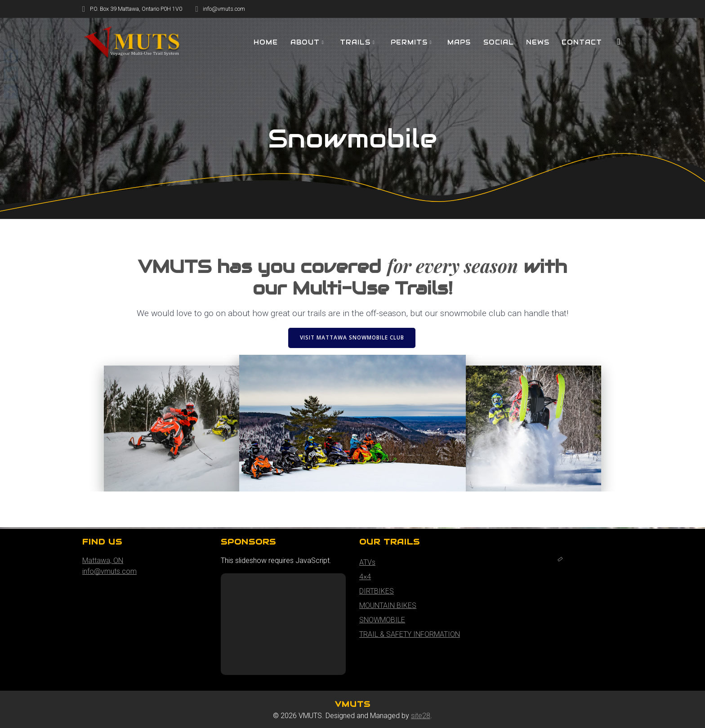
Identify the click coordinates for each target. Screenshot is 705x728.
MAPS (459, 42)
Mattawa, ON (103, 561)
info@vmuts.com (109, 571)
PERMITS (409, 42)
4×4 (365, 577)
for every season (453, 266)
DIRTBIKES (377, 591)
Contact (582, 42)
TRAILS (355, 42)
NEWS (538, 42)
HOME (266, 42)
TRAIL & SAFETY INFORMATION (410, 634)
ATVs (367, 562)
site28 (421, 716)
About (305, 42)
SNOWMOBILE (382, 620)
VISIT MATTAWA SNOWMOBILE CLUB (352, 337)
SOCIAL (499, 42)
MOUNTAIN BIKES (388, 605)
